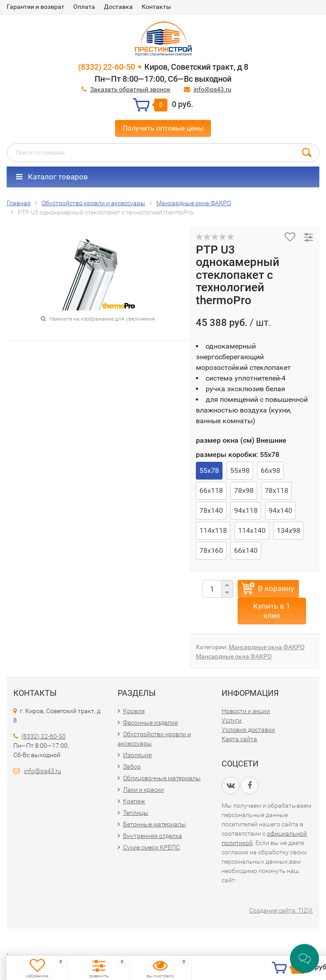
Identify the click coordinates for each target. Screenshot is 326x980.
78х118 (276, 490)
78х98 (244, 490)
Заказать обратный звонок (130, 89)
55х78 (209, 470)
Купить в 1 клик (272, 611)
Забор (132, 766)
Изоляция (137, 755)
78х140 (211, 510)
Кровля (134, 711)
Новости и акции (246, 711)
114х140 (252, 530)
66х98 (270, 470)
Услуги (232, 720)
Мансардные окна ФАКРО (267, 647)
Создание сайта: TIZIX (281, 910)
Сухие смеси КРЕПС (151, 847)
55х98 (240, 470)
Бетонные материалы (155, 824)
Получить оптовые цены (163, 128)
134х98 (288, 530)
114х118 (213, 530)
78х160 (211, 550)
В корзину (276, 588)
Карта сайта (239, 739)
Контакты (156, 7)
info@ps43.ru (213, 89)
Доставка (118, 7)
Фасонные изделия (151, 722)
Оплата (84, 7)
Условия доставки (248, 730)
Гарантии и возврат (36, 7)
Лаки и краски (143, 790)
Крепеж (134, 801)
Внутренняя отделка (153, 836)
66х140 (246, 550)
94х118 (246, 510)
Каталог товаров (52, 177)
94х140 (280, 510)
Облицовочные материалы (162, 778)
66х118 (211, 490)
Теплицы (136, 813)
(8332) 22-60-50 (107, 67)
